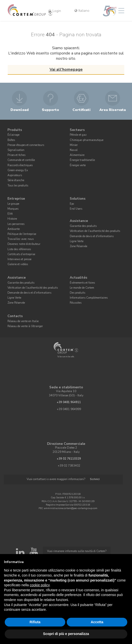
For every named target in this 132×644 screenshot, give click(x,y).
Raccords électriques (20, 165)
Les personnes (16, 224)
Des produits (77, 293)
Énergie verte (78, 165)
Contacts (15, 316)
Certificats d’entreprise (21, 254)
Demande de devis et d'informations (92, 236)
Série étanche (16, 180)
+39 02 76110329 (69, 459)
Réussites (76, 303)
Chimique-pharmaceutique (87, 140)
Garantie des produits (83, 226)
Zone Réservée (78, 246)
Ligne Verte (77, 241)
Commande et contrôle (21, 160)
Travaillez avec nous (21, 239)
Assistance (79, 221)
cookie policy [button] (40, 585)
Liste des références (19, 249)
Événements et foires (82, 283)
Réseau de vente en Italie (23, 321)
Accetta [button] (97, 622)
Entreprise (16, 199)
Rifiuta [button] (35, 622)
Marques (13, 209)
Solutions (78, 199)
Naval (74, 150)
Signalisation (16, 150)
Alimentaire (77, 155)
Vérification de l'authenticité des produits (95, 231)
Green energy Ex (18, 170)
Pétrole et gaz (78, 135)
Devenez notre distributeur (24, 244)
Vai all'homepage (66, 69)
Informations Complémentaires (89, 298)
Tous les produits (18, 186)
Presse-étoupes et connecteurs (26, 145)
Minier (74, 145)
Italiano (82, 11)
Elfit (10, 214)
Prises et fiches (16, 155)
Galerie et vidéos (18, 264)
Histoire (12, 219)
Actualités (78, 278)
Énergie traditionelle (82, 160)
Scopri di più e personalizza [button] (66, 634)
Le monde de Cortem (82, 288)
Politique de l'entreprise (22, 234)
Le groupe (13, 204)
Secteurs (77, 130)
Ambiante (14, 229)
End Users (76, 209)
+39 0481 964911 (69, 402)
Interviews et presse (19, 259)
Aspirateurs (15, 175)
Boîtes (11, 140)
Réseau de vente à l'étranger (25, 326)
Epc (72, 204)
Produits (15, 130)
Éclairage (13, 135)
